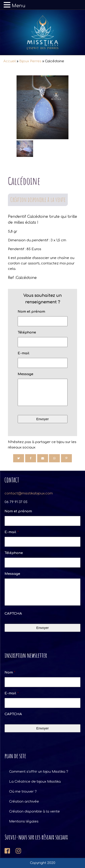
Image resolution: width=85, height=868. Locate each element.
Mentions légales (24, 821)
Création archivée (24, 802)
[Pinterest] (66, 458)
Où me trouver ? (23, 792)
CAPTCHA (13, 614)
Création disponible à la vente (38, 200)
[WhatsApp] (54, 458)
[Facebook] (31, 458)
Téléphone (27, 332)
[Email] (43, 458)
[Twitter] (19, 458)
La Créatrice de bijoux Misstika (35, 782)
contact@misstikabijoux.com (29, 493)
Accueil (10, 61)
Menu (19, 6)
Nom (10, 673)
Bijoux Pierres (30, 61)
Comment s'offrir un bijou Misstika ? (39, 772)
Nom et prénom (31, 312)
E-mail (24, 353)
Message (25, 374)
